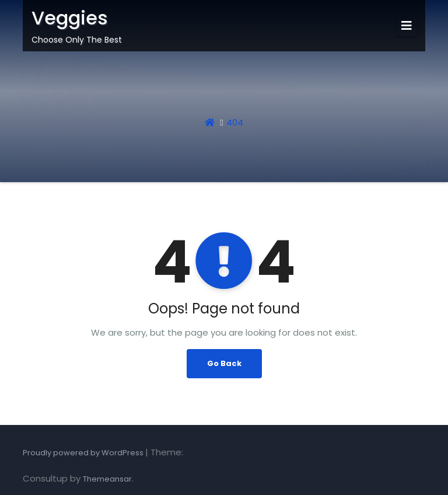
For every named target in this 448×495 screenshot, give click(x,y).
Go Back (224, 363)
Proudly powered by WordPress (84, 453)
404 (235, 122)
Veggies (70, 18)
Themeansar (107, 479)
